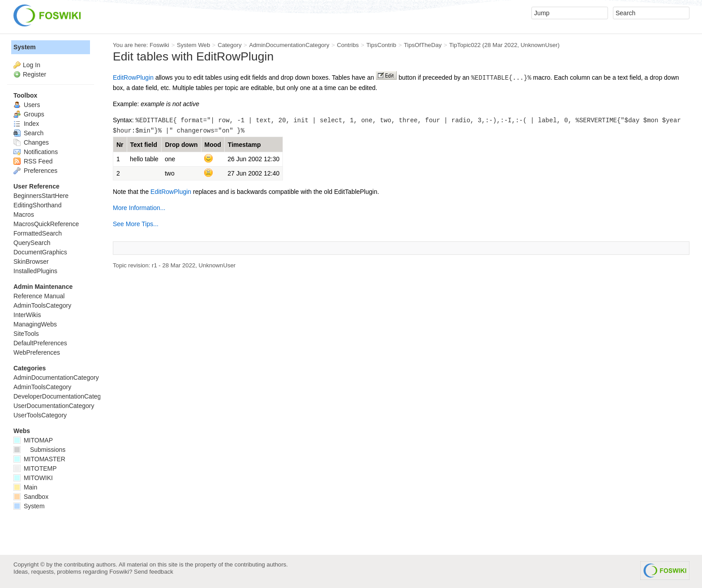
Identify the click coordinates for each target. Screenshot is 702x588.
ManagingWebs (35, 324)
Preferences (35, 171)
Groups (29, 114)
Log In (32, 65)
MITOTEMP (35, 468)
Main (25, 487)
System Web (193, 45)
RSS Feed (33, 161)
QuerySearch (32, 243)
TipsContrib (381, 45)
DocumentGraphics (40, 252)
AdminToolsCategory (42, 305)
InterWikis (27, 315)
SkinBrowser (31, 262)
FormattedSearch (38, 233)
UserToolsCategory (40, 415)
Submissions (39, 450)
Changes (31, 142)
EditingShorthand (37, 205)
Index (26, 124)
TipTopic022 (465, 45)
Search (28, 133)
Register (34, 74)
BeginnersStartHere (41, 196)
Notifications (36, 152)
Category (229, 45)
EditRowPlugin (133, 77)
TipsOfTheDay (423, 45)
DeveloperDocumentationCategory (62, 396)
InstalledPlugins (35, 271)
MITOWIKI (33, 478)
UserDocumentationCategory (54, 406)
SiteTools (26, 334)
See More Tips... (136, 224)
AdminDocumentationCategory (289, 45)
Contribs (348, 45)
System (25, 47)
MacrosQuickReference (46, 224)
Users (27, 105)
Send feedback (154, 572)
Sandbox (31, 497)
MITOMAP (33, 440)
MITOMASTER (39, 459)
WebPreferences (37, 352)
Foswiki (159, 45)
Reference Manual (39, 296)
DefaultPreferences (40, 343)
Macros (24, 215)
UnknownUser (539, 45)
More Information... (139, 208)
